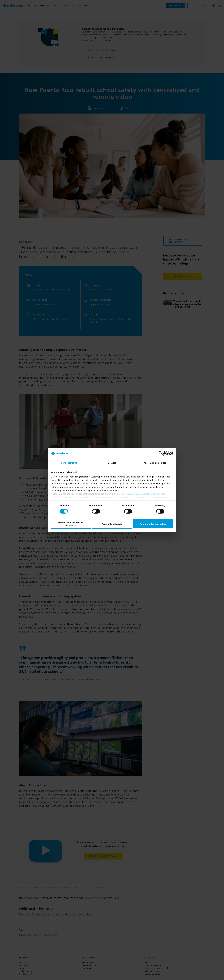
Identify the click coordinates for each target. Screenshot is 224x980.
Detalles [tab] (112, 463)
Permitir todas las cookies (153, 524)
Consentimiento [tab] (69, 463)
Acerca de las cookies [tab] (155, 463)
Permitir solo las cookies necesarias (71, 524)
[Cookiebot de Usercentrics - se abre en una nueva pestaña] (161, 453)
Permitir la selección (112, 524)
